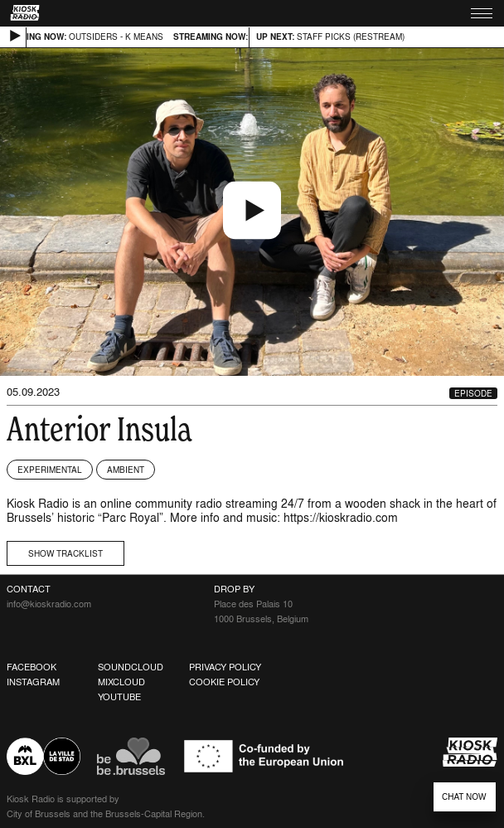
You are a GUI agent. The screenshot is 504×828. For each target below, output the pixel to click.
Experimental (50, 470)
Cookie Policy (224, 682)
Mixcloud (121, 682)
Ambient (126, 470)
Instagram (33, 682)
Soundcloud (131, 667)
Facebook (31, 667)
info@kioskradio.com (49, 604)
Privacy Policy (225, 667)
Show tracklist (65, 553)
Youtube (119, 697)
